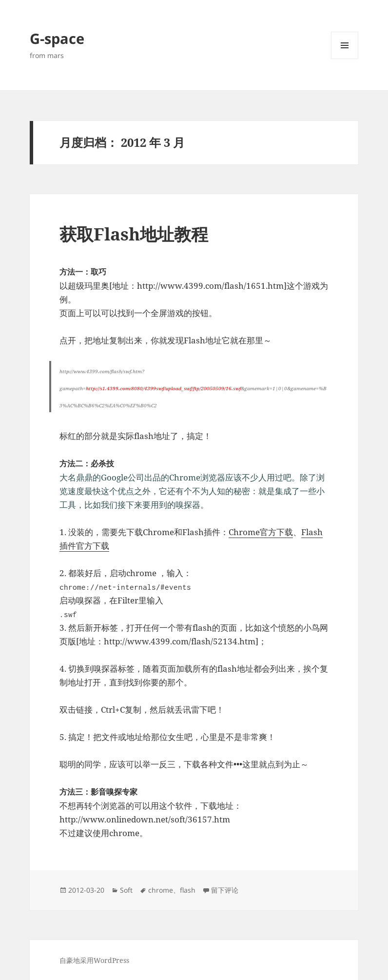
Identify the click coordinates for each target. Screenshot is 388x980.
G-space (57, 38)
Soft (126, 890)
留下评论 (225, 890)
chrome (161, 890)
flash (188, 890)
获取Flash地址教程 (134, 234)
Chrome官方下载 (261, 532)
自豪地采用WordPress (94, 960)
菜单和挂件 (345, 59)
